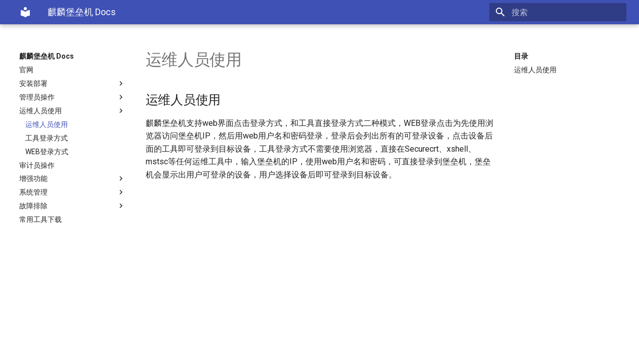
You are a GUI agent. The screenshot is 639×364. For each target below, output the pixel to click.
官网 (26, 70)
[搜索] (567, 12)
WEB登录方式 (47, 152)
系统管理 (72, 192)
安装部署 (72, 83)
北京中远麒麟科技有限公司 (127, 342)
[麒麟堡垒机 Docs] (25, 12)
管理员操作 (72, 97)
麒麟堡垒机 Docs (47, 56)
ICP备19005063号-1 (258, 342)
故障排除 (72, 206)
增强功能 (72, 178)
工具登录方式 (47, 138)
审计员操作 (37, 165)
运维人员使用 (72, 111)
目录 (521, 56)
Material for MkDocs (80, 353)
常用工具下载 (40, 219)
